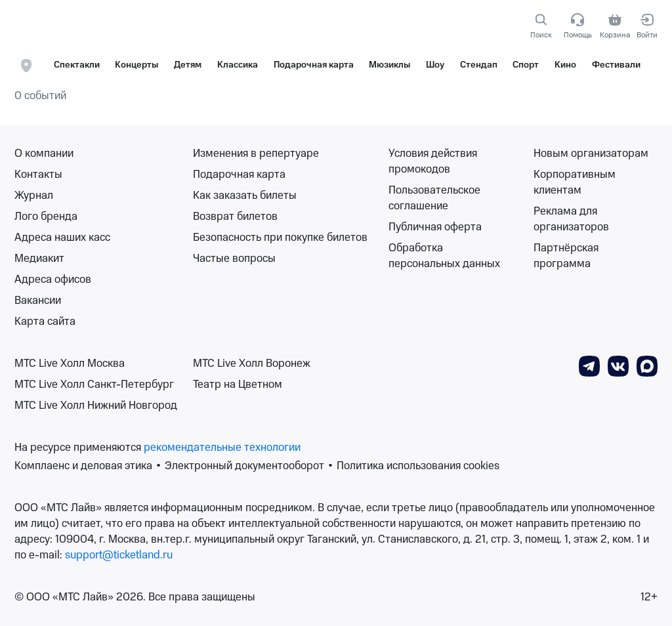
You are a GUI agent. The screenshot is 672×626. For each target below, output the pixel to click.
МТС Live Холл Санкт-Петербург (94, 385)
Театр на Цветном (238, 385)
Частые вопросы (234, 259)
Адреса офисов (53, 280)
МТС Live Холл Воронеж (252, 364)
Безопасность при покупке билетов (280, 238)
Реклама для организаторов (571, 219)
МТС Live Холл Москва (70, 364)
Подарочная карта (239, 175)
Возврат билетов (235, 217)
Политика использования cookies (418, 466)
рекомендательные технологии (222, 448)
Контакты (38, 175)
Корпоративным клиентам (575, 182)
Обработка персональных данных (444, 256)
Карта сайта (45, 322)
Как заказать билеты (245, 196)
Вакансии (38, 301)
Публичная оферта (435, 227)
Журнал (34, 196)
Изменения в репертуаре (256, 154)
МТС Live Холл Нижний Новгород (96, 406)
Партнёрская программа (566, 256)
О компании (44, 154)
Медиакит (39, 259)
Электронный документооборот (244, 466)
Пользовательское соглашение (434, 198)
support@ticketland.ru (119, 555)
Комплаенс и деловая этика (83, 466)
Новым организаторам (591, 154)
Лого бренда (46, 217)
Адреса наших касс (62, 238)
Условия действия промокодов (433, 161)
